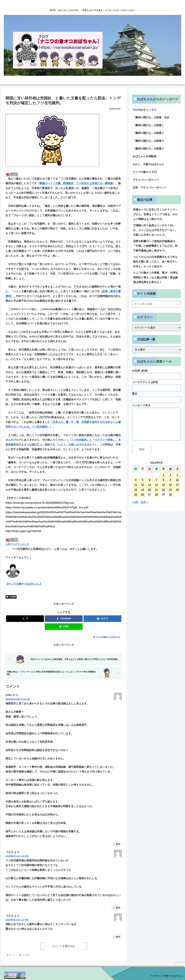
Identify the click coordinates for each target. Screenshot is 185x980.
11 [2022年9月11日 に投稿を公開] (136, 491)
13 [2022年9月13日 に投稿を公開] (150, 491)
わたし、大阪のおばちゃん (148, 164)
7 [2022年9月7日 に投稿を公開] (156, 486)
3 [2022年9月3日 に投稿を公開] (177, 481)
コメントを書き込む (64, 946)
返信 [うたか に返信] (117, 908)
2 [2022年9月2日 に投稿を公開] (170, 481)
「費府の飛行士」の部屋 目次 (151, 117)
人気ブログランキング (17, 544)
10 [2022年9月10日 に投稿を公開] (177, 486)
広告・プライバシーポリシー (150, 188)
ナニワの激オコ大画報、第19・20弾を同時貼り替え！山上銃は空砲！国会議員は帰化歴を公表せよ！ (156, 277)
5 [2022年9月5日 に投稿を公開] (143, 486)
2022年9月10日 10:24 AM (18, 699)
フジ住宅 (11, 597)
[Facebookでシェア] (64, 619)
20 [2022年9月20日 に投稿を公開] (150, 496)
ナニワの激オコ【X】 (145, 172)
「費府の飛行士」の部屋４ (148, 149)
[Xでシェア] (25, 619)
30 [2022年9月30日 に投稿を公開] (170, 500)
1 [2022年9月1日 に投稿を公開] (163, 481)
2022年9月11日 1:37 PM (17, 920)
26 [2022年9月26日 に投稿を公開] (143, 500)
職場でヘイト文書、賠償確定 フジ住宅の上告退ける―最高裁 (76, 183)
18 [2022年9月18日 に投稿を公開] (136, 496)
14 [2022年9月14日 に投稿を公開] (156, 491)
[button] (178, 304)
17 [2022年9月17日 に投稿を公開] (177, 491)
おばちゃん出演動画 (144, 156)
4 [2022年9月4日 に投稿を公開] (136, 486)
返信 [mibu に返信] (117, 844)
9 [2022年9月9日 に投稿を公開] (170, 486)
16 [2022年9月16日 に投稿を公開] (170, 491)
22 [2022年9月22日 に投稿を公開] (163, 496)
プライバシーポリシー (146, 180)
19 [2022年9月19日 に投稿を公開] (143, 496)
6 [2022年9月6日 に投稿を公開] (150, 486)
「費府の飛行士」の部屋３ (148, 141)
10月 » (144, 508)
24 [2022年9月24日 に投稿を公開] (177, 496)
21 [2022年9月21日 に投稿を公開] (156, 496)
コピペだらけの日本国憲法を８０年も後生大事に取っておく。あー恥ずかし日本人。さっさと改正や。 (155, 262)
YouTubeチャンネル (145, 110)
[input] (156, 304)
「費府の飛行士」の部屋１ (148, 125)
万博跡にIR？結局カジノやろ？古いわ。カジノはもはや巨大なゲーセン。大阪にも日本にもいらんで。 (155, 230)
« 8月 (135, 508)
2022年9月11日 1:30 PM (17, 856)
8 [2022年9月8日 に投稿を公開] (163, 486)
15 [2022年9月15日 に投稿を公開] (163, 491)
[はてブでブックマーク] (102, 619)
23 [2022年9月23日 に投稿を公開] (170, 496)
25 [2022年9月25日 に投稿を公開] (136, 500)
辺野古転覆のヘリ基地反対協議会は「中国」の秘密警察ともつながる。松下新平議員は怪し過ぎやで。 (155, 246)
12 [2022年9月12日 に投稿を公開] (143, 491)
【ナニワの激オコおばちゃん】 (24, 584)
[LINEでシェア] (64, 627)
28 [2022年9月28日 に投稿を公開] (156, 500)
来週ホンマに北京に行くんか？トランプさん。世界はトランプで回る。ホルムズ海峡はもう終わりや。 (155, 214)
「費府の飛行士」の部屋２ (148, 133)
